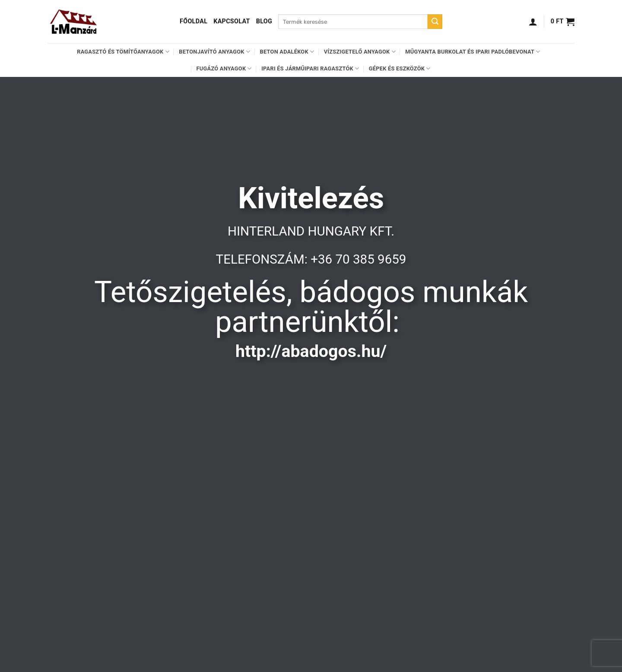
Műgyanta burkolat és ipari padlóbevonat (473, 52)
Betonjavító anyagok (214, 52)
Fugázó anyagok (224, 68)
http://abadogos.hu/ (311, 351)
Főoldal (194, 21)
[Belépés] (533, 22)
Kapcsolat (232, 21)
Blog (264, 21)
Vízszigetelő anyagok (360, 52)
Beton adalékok (287, 52)
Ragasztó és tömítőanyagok (123, 52)
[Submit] (435, 22)
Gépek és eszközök (400, 68)
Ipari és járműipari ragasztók (310, 68)
